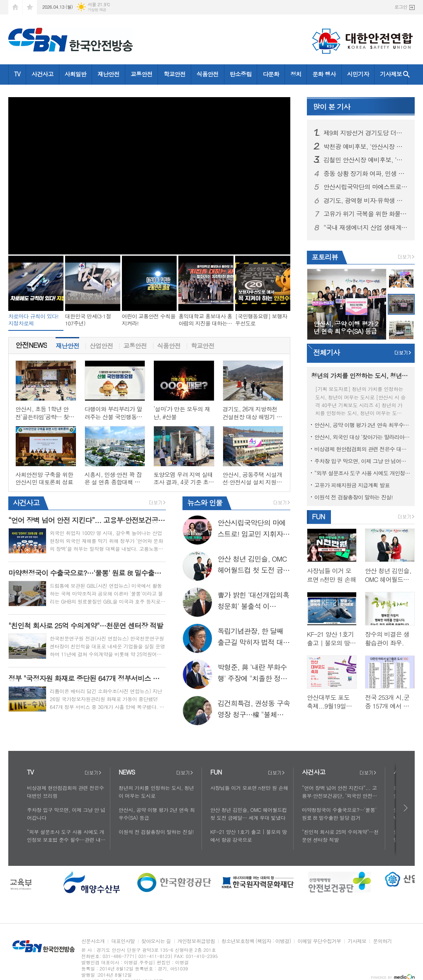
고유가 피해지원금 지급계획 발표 (352, 485)
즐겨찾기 (30, 7)
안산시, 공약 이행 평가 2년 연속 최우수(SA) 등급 (362, 425)
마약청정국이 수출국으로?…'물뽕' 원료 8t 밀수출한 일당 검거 (339, 814)
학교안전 (174, 74)
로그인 (401, 7)
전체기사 (326, 352)
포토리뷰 (325, 257)
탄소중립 (241, 74)
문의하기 (382, 941)
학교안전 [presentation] (202, 344)
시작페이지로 (15, 7)
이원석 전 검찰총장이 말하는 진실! (354, 497)
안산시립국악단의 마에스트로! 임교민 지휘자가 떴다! (366, 187)
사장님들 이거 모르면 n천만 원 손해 (249, 788)
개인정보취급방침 (196, 941)
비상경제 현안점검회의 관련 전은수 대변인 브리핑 (362, 449)
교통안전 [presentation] (135, 344)
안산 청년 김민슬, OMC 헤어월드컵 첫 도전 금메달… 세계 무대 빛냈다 (249, 814)
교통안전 (142, 74)
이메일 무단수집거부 (319, 941)
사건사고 (43, 74)
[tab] (67, 346)
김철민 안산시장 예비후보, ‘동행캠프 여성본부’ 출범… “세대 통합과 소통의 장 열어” (366, 160)
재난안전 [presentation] (67, 344)
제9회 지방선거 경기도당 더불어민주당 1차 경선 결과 (366, 133)
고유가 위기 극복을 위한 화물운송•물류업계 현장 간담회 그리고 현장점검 (366, 214)
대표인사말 (123, 941)
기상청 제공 (97, 10)
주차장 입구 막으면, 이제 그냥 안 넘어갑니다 (362, 461)
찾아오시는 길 (156, 941)
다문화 (271, 74)
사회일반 (76, 74)
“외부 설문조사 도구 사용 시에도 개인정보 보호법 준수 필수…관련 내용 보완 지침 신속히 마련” (362, 473)
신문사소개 (93, 941)
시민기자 (358, 74)
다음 (406, 808)
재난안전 (108, 74)
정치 (296, 74)
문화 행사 (324, 74)
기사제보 (391, 74)
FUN (318, 516)
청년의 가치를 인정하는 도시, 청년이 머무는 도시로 (156, 792)
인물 (205, 503)
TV (17, 74)
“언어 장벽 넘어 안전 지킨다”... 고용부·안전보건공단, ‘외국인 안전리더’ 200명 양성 (339, 792)
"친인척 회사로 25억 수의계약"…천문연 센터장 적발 (340, 836)
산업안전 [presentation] (101, 344)
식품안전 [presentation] (169, 344)
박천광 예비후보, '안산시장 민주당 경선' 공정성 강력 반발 (366, 147)
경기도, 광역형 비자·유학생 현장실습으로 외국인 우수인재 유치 (366, 200)
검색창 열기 (406, 75)
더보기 (93, 773)
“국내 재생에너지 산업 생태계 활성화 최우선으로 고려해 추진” (366, 227)
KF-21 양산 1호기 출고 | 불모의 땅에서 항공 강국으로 (249, 836)
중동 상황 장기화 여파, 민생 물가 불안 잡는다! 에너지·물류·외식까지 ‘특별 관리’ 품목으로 (366, 174)
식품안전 (208, 74)
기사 (332, 107)
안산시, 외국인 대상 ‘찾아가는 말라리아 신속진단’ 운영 (362, 437)
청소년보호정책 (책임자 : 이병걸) (256, 941)
